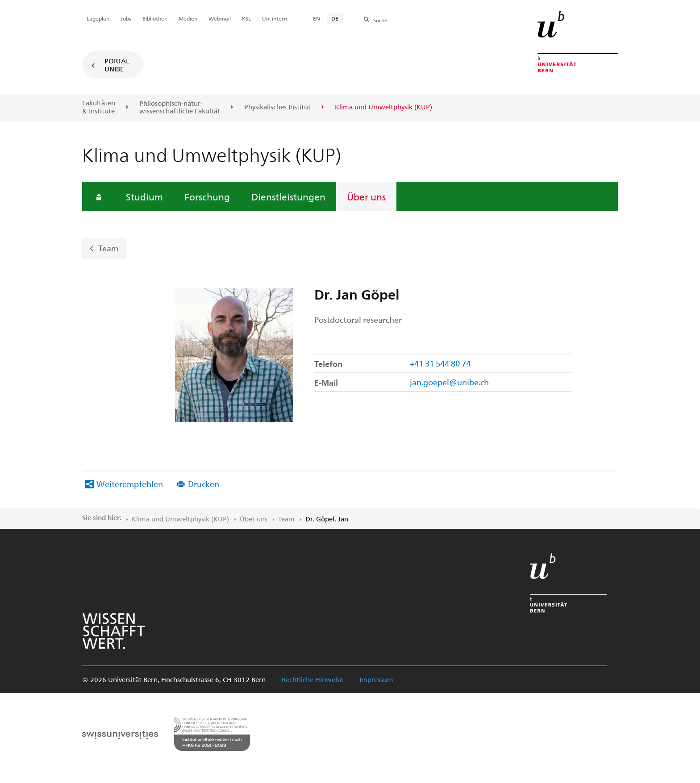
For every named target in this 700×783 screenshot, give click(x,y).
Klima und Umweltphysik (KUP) (180, 519)
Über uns (366, 196)
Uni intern (275, 18)
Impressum (376, 679)
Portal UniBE (117, 65)
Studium (144, 196)
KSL (246, 18)
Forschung (207, 196)
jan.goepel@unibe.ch (449, 382)
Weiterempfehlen (130, 484)
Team (108, 248)
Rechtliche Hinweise (312, 679)
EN (317, 18)
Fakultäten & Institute (99, 107)
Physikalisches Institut (277, 107)
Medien (188, 18)
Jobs (126, 18)
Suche (380, 20)
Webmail (220, 18)
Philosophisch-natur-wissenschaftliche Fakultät (180, 107)
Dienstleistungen (288, 196)
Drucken (204, 484)
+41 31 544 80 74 (440, 363)
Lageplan (98, 18)
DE (335, 18)
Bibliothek (155, 18)
